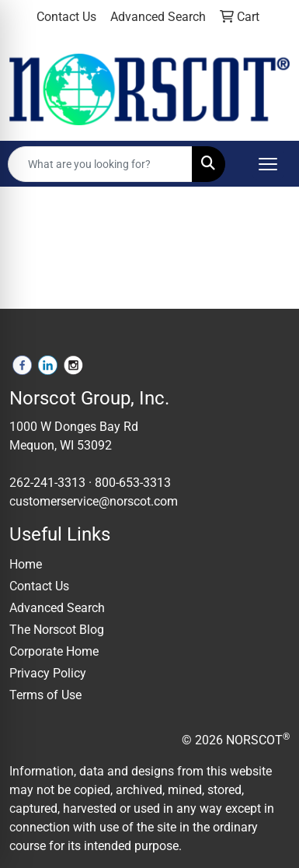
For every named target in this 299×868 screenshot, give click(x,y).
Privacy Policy (48, 673)
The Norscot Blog (57, 630)
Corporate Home (54, 651)
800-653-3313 (133, 483)
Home (26, 564)
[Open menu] (268, 164)
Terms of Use (45, 695)
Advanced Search (57, 608)
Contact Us (39, 586)
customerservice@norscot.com (94, 501)
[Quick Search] (100, 164)
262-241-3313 (47, 483)
